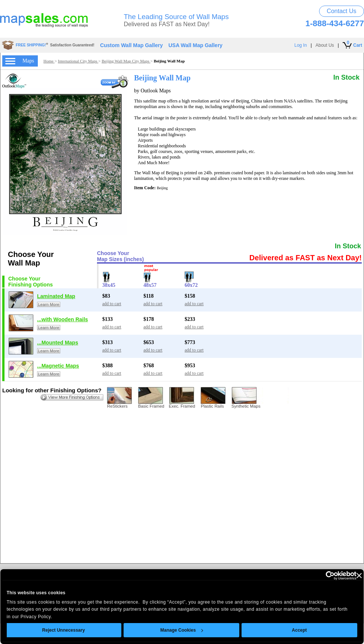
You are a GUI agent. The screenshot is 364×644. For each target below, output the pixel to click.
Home (49, 61)
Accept (300, 630)
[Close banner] (359, 576)
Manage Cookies (182, 630)
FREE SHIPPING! (31, 45)
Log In (301, 45)
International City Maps (78, 61)
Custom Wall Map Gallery (131, 45)
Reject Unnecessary (64, 630)
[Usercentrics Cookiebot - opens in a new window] (324, 576)
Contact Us (341, 11)
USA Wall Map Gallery (195, 45)
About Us (325, 45)
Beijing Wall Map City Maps (126, 61)
